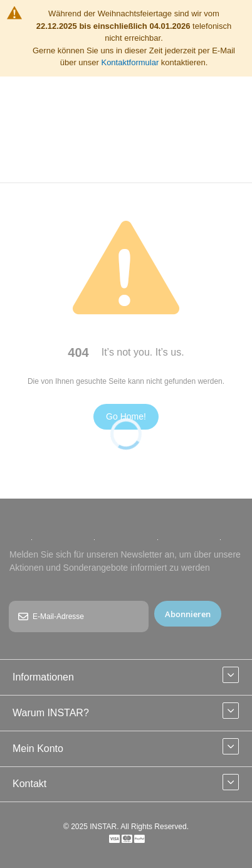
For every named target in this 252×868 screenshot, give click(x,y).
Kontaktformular (130, 62)
